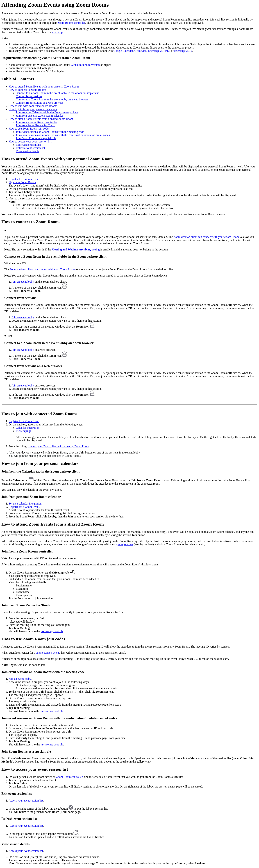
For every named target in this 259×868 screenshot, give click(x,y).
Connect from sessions (29, 96)
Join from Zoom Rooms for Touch (36, 125)
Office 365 (141, 51)
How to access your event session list (30, 141)
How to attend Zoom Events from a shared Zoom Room (41, 119)
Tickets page (23, 431)
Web (10, 336)
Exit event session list (28, 145)
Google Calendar (123, 51)
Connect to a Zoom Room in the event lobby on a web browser (52, 99)
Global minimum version (85, 65)
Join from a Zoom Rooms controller (37, 122)
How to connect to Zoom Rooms (27, 90)
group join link (125, 544)
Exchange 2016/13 (159, 51)
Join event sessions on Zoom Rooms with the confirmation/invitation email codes (63, 135)
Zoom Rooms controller (71, 23)
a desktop (57, 32)
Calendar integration (28, 428)
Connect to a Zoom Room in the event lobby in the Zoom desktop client (57, 93)
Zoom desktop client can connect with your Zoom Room (206, 237)
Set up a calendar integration (25, 504)
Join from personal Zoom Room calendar (40, 116)
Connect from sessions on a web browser (39, 103)
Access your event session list (26, 801)
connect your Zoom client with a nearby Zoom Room (58, 446)
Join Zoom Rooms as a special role (36, 138)
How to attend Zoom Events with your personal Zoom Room (44, 87)
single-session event (47, 653)
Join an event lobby (23, 282)
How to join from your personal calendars (33, 109)
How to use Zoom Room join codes (29, 129)
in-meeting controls (52, 631)
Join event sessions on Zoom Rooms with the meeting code (50, 132)
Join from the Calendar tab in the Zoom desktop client (47, 112)
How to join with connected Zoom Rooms (33, 106)
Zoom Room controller (69, 777)
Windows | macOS (15, 263)
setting (76, 249)
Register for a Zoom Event (24, 179)
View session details (28, 151)
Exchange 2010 (183, 51)
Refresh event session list (30, 148)
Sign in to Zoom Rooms (22, 182)
